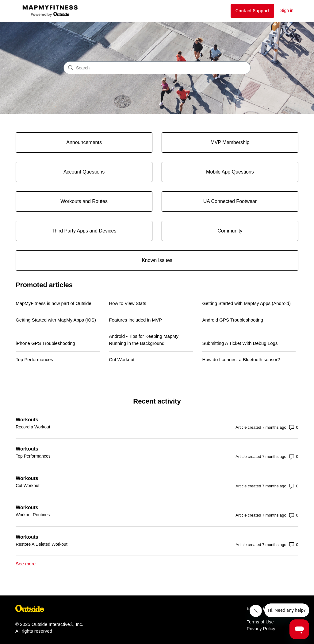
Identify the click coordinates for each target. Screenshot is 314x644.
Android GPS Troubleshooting (232, 320)
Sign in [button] (287, 10)
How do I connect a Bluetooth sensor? (241, 359)
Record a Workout (33, 427)
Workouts (27, 420)
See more (26, 564)
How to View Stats (127, 303)
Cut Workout (122, 359)
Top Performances (34, 359)
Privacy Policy (261, 628)
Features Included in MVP (135, 320)
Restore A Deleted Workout (42, 544)
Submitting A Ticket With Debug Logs (240, 343)
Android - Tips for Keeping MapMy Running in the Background (144, 340)
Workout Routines (33, 515)
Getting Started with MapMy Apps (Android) (246, 303)
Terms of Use (260, 622)
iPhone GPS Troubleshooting (45, 343)
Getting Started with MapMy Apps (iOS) (56, 320)
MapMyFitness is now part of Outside (54, 303)
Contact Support (252, 11)
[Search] (157, 68)
